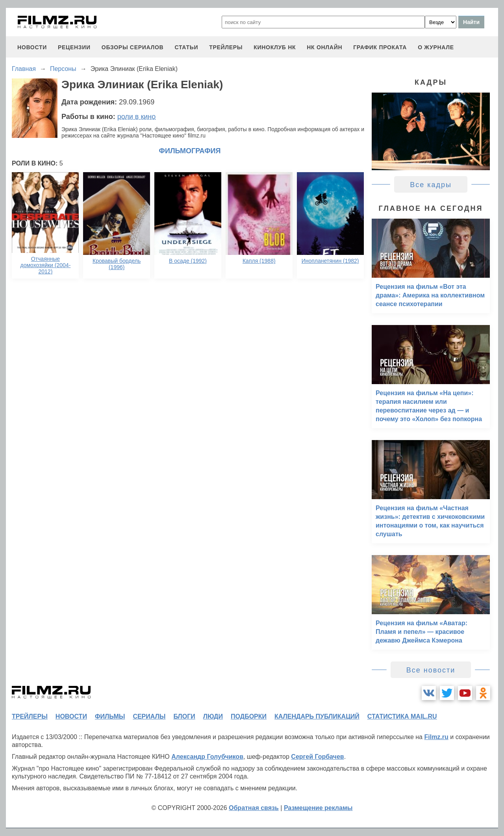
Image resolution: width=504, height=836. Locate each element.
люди (213, 716)
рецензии (74, 47)
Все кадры (431, 185)
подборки (249, 716)
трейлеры (226, 47)
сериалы (149, 716)
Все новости (431, 670)
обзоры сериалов (133, 47)
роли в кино (137, 117)
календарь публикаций (317, 716)
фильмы (110, 716)
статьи (186, 47)
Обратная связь (254, 808)
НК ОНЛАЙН (324, 47)
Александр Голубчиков (207, 757)
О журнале (436, 47)
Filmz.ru (436, 737)
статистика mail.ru (402, 716)
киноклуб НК (275, 47)
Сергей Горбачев (317, 757)
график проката (380, 47)
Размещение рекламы (318, 808)
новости (32, 47)
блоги (184, 716)
